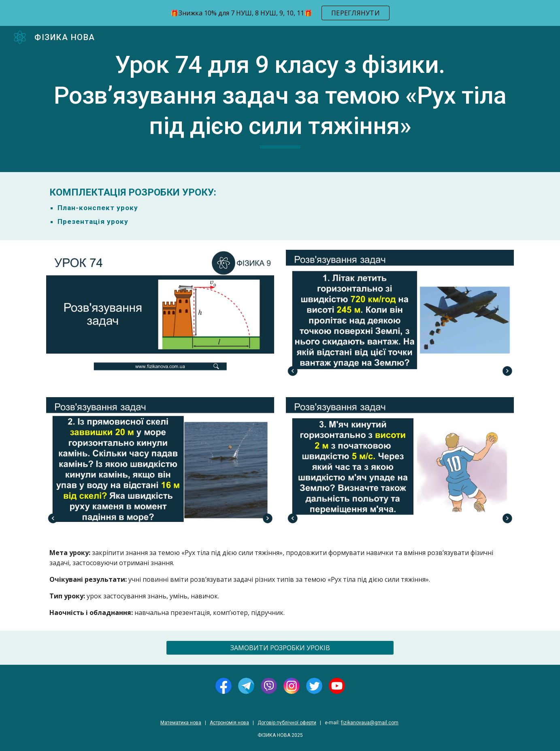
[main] (280, 99)
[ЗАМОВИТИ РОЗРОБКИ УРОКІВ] (280, 648)
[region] (280, 13)
